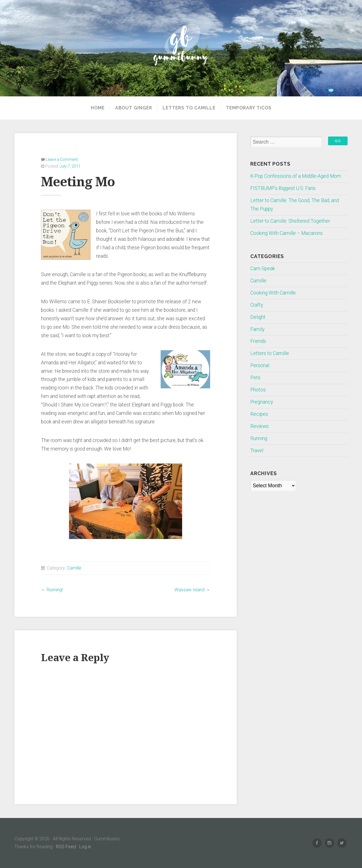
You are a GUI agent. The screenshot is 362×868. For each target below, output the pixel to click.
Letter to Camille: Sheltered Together (290, 221)
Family (257, 329)
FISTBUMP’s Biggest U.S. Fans (283, 188)
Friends (258, 341)
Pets (255, 378)
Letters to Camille (189, 108)
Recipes (259, 414)
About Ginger (134, 108)
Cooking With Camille (273, 293)
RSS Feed (66, 847)
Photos (258, 390)
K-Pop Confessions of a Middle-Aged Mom (296, 176)
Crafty (257, 305)
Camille (74, 568)
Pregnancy (262, 402)
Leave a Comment (62, 159)
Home (98, 108)
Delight (258, 317)
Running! (55, 590)
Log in (85, 847)
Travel (257, 451)
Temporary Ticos (249, 108)
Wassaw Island (189, 590)
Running (259, 438)
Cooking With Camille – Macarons (286, 233)
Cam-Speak (263, 269)
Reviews (259, 426)
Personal (260, 365)
